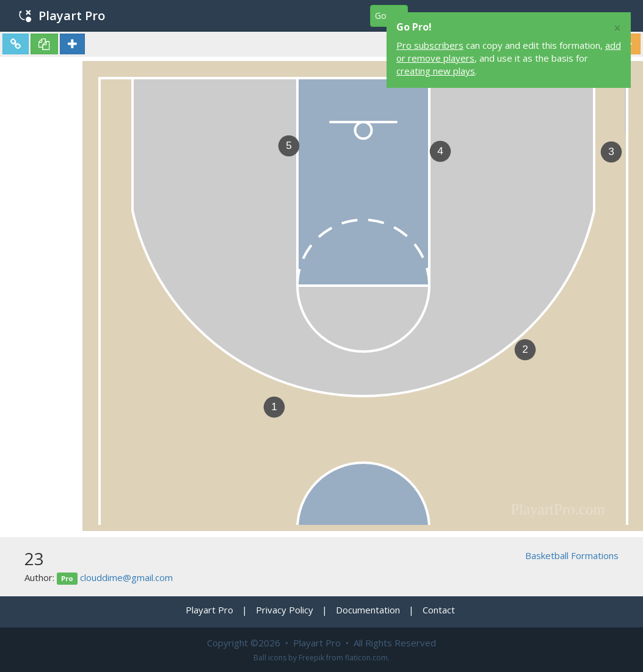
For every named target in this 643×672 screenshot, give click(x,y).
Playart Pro (62, 16)
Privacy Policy (285, 610)
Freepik (311, 658)
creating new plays (436, 71)
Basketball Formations (572, 555)
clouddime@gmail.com (126, 577)
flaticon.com (366, 658)
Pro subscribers (430, 45)
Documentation (368, 610)
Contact (439, 610)
